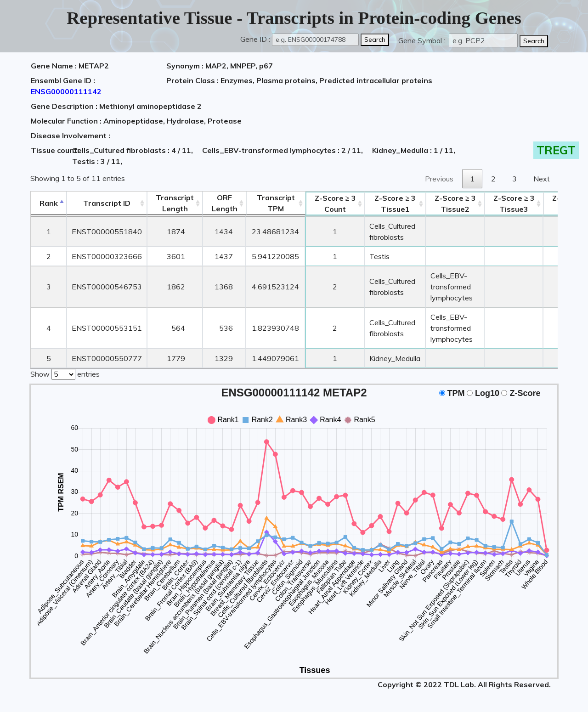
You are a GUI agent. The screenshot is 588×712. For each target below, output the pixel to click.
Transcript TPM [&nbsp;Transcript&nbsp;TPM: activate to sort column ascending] (276, 203)
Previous (439, 179)
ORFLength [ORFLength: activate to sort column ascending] (225, 203)
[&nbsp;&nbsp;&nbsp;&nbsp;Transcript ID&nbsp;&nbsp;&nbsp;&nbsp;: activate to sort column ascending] (107, 203)
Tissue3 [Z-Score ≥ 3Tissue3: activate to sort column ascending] (514, 203)
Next (542, 179)
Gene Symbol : (423, 40)
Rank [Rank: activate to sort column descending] (49, 203)
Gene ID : (255, 39)
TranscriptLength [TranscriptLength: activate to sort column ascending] (175, 203)
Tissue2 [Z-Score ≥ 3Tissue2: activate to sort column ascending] (455, 203)
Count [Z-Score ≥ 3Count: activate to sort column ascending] (335, 203)
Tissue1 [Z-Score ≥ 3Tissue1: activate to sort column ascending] (395, 203)
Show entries (65, 373)
